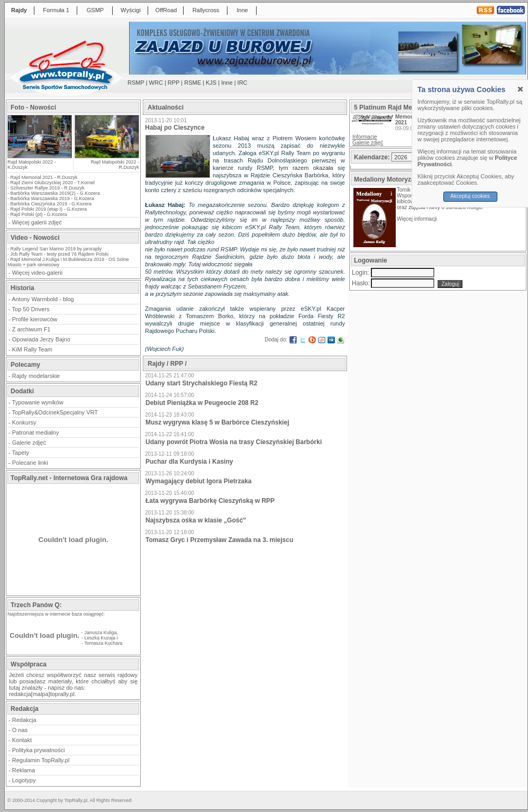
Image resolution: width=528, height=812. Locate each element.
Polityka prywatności (39, 750)
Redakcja (24, 720)
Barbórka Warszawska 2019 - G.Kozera (52, 199)
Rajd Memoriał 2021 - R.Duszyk (44, 177)
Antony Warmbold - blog (43, 299)
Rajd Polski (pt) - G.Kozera (39, 214)
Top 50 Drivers (31, 309)
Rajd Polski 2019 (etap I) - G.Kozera (49, 209)
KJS (211, 83)
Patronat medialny (36, 432)
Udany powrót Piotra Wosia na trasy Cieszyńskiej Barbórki (234, 442)
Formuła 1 (56, 10)
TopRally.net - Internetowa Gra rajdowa (69, 478)
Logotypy (24, 780)
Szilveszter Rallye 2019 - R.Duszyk (48, 188)
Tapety (21, 453)
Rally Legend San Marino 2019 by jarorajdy (56, 249)
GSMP (95, 10)
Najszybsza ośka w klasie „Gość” (196, 520)
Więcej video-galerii (37, 273)
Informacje (365, 137)
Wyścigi (131, 10)
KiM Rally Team (32, 349)
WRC (156, 83)
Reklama (24, 770)
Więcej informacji (417, 219)
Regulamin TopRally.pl (41, 760)
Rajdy (19, 10)
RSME (193, 83)
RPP (174, 83)
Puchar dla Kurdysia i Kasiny (189, 462)
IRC (243, 83)
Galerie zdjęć (29, 443)
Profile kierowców (35, 319)
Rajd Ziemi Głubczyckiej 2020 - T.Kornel (53, 183)
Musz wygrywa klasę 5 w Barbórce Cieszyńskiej (217, 422)
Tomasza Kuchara (103, 643)
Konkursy (24, 422)
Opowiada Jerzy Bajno (41, 339)
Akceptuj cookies (470, 196)
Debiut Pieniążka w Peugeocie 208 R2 (202, 403)
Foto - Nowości (33, 107)
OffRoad (166, 10)
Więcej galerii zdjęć (37, 222)
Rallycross (206, 10)
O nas (20, 730)
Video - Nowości (35, 238)
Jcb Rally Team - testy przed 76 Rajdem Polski (60, 254)
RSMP (136, 83)
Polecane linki (30, 463)
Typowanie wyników (38, 402)
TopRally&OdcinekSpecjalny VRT (55, 412)
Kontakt (22, 740)
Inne (242, 10)
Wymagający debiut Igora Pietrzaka (199, 481)
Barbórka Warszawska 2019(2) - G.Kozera (55, 193)
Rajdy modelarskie (36, 376)
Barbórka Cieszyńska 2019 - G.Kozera (51, 204)
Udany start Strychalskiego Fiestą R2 (201, 383)
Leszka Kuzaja (100, 638)
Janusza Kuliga (101, 633)
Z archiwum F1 (31, 329)
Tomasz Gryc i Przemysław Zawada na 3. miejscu (219, 540)
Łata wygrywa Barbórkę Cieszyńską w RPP (210, 501)
